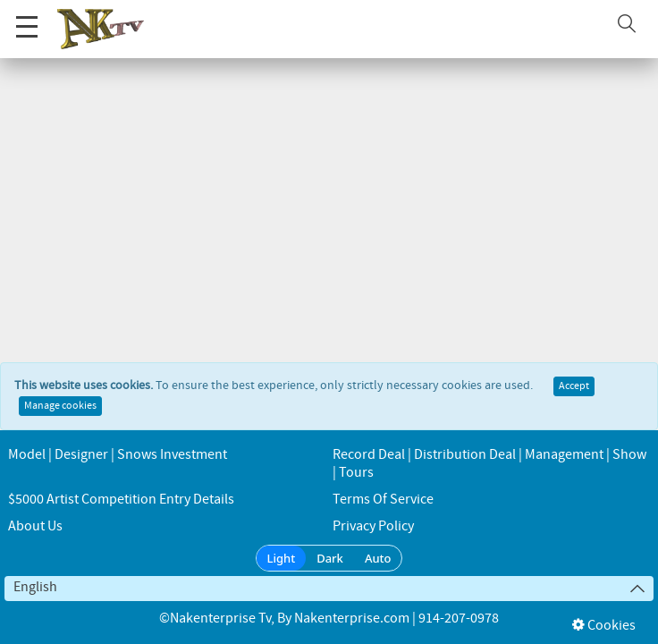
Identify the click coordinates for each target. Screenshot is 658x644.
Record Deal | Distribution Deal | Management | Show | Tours (489, 464)
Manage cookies (60, 406)
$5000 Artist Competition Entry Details (121, 500)
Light (282, 558)
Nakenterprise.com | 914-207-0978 (396, 619)
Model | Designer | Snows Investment (118, 455)
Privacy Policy (373, 526)
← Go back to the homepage (329, 199)
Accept (574, 386)
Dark (330, 558)
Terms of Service (383, 500)
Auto (378, 558)
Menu (27, 17)
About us (35, 526)
